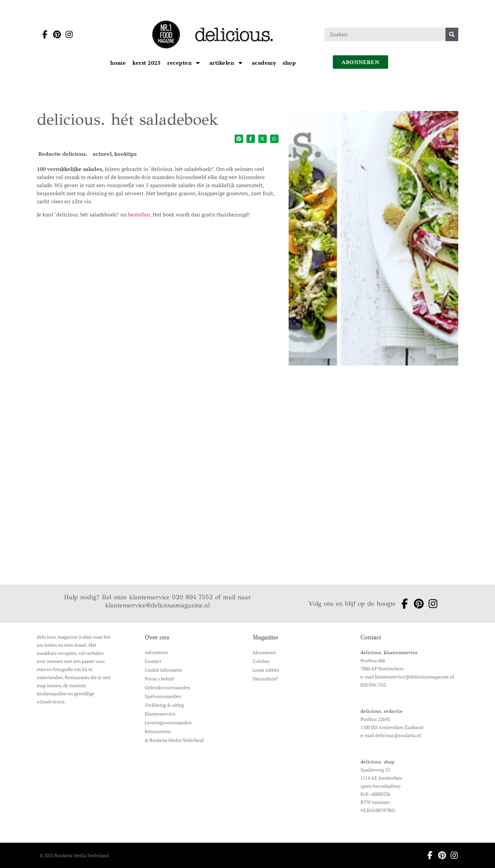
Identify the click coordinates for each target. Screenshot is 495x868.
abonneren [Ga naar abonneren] (360, 62)
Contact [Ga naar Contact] (153, 661)
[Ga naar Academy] (264, 63)
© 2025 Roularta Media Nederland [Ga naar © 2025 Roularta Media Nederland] (74, 855)
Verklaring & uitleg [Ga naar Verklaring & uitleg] (164, 705)
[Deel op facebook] (251, 139)
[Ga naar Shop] (289, 63)
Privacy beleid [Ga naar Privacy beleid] (159, 679)
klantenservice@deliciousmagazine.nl (157, 605)
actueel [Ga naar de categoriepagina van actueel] (102, 154)
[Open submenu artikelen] (240, 63)
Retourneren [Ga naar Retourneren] (158, 731)
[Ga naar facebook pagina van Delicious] (43, 34)
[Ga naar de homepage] (166, 34)
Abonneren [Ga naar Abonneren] (264, 652)
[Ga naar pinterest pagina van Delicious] (55, 34)
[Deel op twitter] (263, 139)
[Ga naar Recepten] (180, 63)
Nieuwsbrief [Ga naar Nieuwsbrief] (265, 679)
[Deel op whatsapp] (274, 139)
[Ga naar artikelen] (223, 63)
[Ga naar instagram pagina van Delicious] (67, 34)
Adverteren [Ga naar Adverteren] (156, 652)
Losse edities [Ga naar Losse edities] (266, 670)
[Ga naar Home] (118, 63)
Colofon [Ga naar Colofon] (261, 661)
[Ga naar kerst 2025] (147, 63)
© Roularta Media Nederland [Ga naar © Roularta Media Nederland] (174, 740)
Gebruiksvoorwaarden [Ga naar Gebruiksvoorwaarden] (167, 687)
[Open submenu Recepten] (198, 63)
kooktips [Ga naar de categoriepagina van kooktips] (125, 154)
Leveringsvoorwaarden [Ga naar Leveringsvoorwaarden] (168, 722)
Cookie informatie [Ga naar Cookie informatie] (163, 670)
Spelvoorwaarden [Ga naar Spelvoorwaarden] (163, 696)
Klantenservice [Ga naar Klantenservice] (160, 714)
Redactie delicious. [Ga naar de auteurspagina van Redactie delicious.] (63, 154)
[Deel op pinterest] (239, 139)
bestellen (139, 214)
